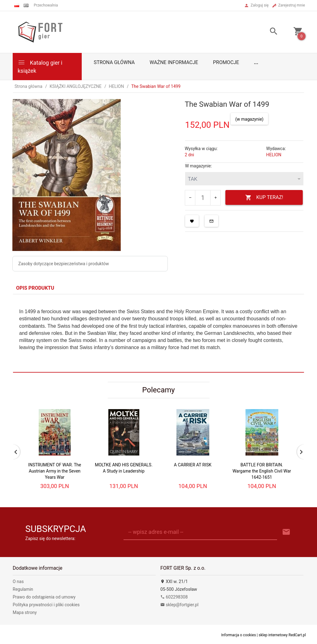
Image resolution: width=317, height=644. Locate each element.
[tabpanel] (158, 333)
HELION (274, 155)
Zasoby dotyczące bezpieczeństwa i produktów (64, 264)
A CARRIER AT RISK (193, 465)
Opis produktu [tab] (35, 288)
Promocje (226, 62)
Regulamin (23, 589)
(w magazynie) (249, 119)
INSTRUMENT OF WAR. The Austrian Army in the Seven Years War (55, 471)
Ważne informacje (174, 62)
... (256, 62)
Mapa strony (25, 612)
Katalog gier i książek (40, 66)
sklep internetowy (273, 635)
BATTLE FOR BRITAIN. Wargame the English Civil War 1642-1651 (262, 471)
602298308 (174, 597)
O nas (18, 581)
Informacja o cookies (239, 635)
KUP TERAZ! (264, 198)
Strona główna (114, 62)
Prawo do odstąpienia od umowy (44, 597)
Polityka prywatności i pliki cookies (46, 605)
